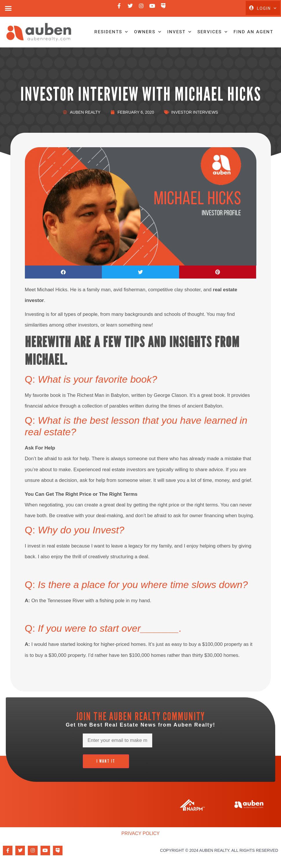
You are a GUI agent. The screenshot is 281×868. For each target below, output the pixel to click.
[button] (8, 8)
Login (267, 8)
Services (212, 33)
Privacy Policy (141, 835)
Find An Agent (252, 33)
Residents (110, 33)
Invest (179, 33)
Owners (147, 33)
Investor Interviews (194, 114)
